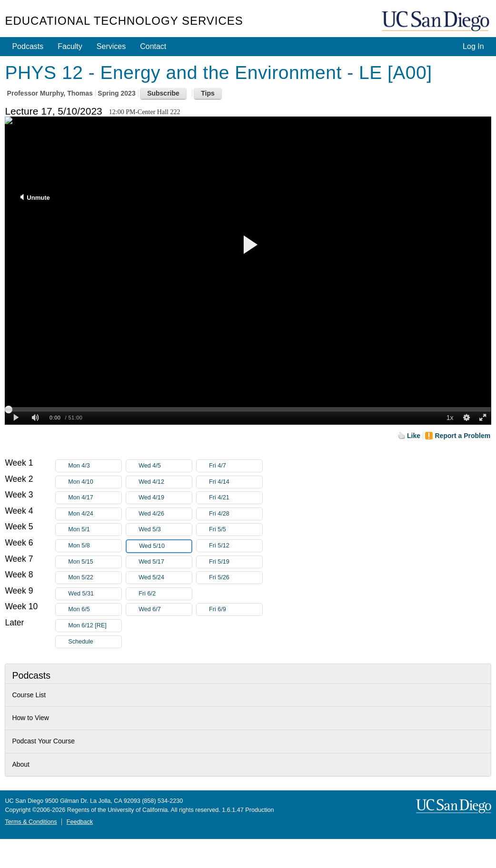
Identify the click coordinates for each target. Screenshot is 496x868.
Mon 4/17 (95, 498)
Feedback (80, 822)
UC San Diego (436, 22)
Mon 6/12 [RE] (95, 626)
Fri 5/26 (236, 578)
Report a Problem (462, 436)
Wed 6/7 (165, 610)
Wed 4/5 (165, 466)
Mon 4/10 (95, 482)
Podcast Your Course (43, 741)
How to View (30, 718)
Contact (153, 46)
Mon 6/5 (95, 610)
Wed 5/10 (165, 546)
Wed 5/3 (165, 530)
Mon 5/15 (95, 562)
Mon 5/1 (95, 530)
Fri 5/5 (236, 530)
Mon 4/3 (95, 466)
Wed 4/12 (165, 482)
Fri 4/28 (236, 514)
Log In (473, 46)
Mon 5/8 (95, 546)
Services (111, 46)
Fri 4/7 (236, 466)
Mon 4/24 (95, 514)
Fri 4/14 (236, 482)
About (21, 764)
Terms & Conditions (31, 822)
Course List (29, 695)
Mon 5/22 (95, 578)
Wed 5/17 (165, 562)
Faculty (70, 46)
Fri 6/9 (236, 610)
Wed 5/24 (165, 578)
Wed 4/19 (165, 498)
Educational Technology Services (124, 21)
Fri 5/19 (236, 562)
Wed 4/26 (165, 514)
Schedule (81, 642)
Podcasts (28, 46)
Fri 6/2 (165, 594)
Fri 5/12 (236, 546)
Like (414, 436)
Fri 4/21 (236, 498)
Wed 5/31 (95, 594)
